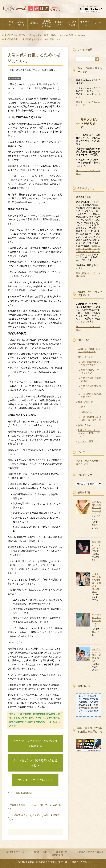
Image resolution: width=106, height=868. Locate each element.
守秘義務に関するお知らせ (90, 852)
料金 (83, 407)
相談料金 (34, 23)
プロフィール (85, 24)
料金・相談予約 (86, 402)
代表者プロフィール (14, 852)
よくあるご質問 (72, 24)
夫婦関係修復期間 (23, 793)
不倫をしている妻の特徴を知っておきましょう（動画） (96, 583)
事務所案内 (57, 855)
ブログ (97, 23)
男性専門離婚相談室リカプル (88, 708)
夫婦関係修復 (14, 78)
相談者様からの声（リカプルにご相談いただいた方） (89, 433)
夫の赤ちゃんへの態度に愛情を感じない (96, 655)
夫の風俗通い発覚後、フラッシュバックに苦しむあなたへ (96, 510)
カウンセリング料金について (35, 780)
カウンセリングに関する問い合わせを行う (35, 763)
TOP (39, 35)
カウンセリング (21, 24)
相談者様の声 (59, 24)
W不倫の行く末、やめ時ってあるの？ (96, 620)
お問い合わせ (84, 425)
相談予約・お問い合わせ (47, 23)
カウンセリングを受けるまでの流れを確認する (35, 743)
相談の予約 (87, 412)
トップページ (9, 24)
